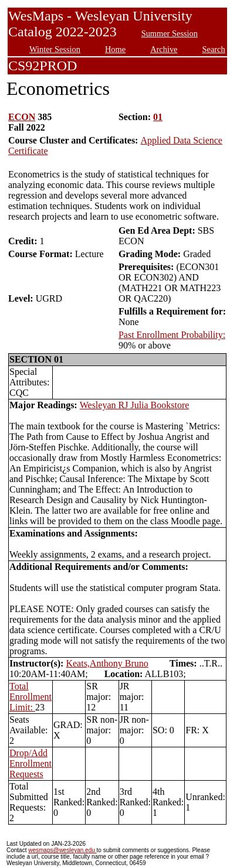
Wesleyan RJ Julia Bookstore (135, 405)
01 (158, 117)
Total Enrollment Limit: (31, 697)
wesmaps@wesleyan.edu (62, 850)
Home (115, 49)
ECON (22, 117)
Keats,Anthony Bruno (107, 663)
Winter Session (55, 49)
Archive (164, 49)
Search (214, 49)
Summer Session (170, 33)
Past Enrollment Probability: (172, 335)
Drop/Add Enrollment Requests (31, 763)
